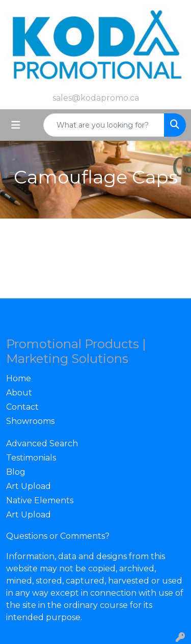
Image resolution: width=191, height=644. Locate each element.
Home (19, 378)
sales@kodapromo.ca (96, 98)
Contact (22, 407)
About (19, 393)
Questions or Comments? (58, 536)
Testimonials (31, 458)
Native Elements (40, 500)
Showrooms (30, 421)
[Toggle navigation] (16, 125)
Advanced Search (42, 443)
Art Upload (29, 486)
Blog (16, 472)
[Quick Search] (104, 125)
